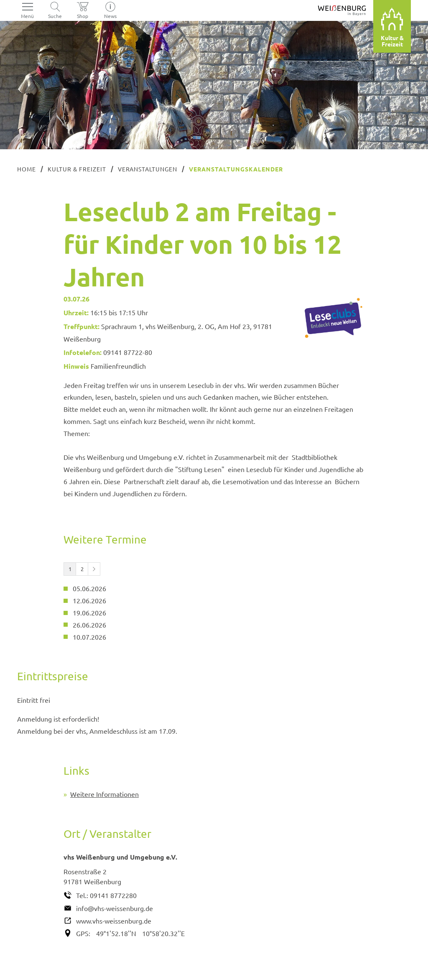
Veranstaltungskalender (236, 169)
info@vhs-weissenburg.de (115, 908)
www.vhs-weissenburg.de (114, 921)
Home (27, 169)
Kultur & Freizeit (77, 169)
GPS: (83, 933)
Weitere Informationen (104, 794)
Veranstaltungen (148, 169)
